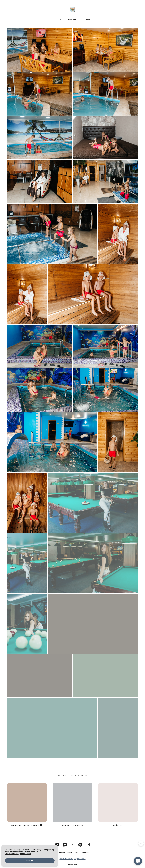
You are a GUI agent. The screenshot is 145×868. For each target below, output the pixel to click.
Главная (59, 19)
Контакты (73, 19)
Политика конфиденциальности (73, 864)
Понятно (30, 861)
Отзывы (87, 19)
